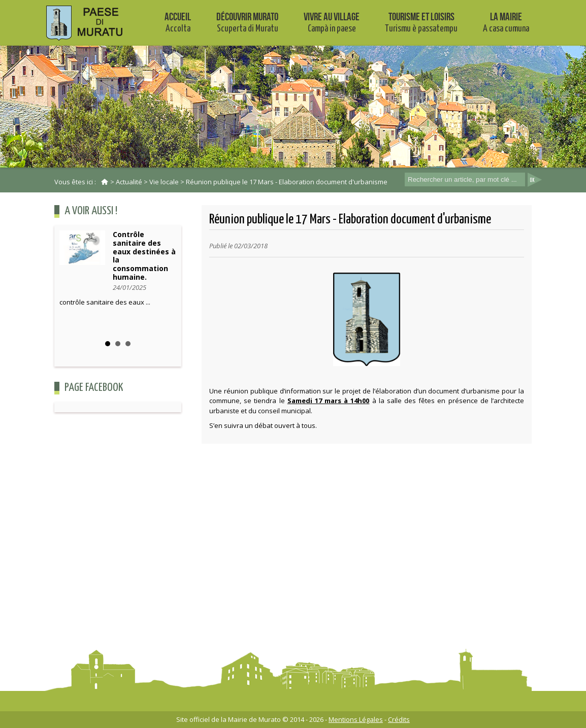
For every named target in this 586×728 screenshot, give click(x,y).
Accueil (178, 22)
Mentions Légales (356, 719)
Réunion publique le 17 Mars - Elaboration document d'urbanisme (287, 182)
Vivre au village (332, 22)
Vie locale (164, 182)
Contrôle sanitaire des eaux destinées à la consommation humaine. (144, 256)
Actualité (129, 182)
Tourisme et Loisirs (421, 22)
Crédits (399, 719)
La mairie (506, 22)
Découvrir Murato (247, 22)
